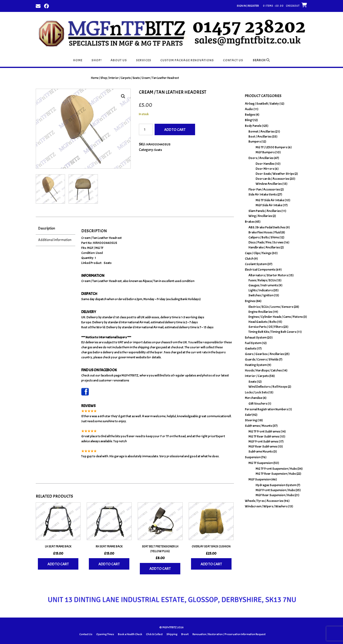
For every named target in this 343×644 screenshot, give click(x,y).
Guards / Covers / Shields (262, 359)
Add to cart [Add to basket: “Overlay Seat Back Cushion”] (211, 564)
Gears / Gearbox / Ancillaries (264, 354)
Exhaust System (256, 337)
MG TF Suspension (261, 463)
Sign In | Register (248, 6)
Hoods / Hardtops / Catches (263, 370)
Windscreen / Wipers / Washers (266, 506)
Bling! (249, 120)
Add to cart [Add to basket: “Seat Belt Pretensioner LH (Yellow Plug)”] (160, 568)
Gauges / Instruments (263, 285)
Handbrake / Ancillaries (264, 247)
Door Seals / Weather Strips (275, 174)
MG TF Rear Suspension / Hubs (276, 474)
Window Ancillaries (269, 184)
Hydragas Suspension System (276, 485)
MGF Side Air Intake (269, 205)
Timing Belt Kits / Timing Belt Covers (272, 332)
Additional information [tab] (55, 240)
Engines (250, 301)
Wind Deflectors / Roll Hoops (268, 387)
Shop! (96, 60)
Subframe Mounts (261, 451)
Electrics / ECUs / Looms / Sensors (271, 307)
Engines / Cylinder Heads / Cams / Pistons (276, 317)
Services (144, 60)
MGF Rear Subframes (263, 446)
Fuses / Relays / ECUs (262, 280)
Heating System (256, 365)
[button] (123, 96)
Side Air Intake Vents (263, 194)
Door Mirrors (265, 169)
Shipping (172, 634)
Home (78, 60)
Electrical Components (260, 270)
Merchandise (254, 398)
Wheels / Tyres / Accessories (264, 501)
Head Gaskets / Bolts (262, 322)
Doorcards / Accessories (272, 179)
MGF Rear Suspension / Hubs (275, 495)
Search (261, 60)
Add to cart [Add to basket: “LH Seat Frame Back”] (58, 564)
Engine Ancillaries (260, 312)
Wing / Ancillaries (260, 216)
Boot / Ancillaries (260, 137)
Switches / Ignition (261, 295)
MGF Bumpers (265, 152)
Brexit (185, 634)
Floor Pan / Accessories (264, 189)
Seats (136, 78)
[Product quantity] (146, 129)
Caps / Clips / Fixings (258, 253)
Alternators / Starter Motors (268, 275)
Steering (251, 420)
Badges (250, 115)
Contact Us (233, 60)
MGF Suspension (260, 479)
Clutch (249, 259)
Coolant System (256, 264)
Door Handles (265, 164)
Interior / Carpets (120, 78)
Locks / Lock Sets (256, 392)
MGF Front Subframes (263, 441)
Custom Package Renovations (187, 60)
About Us (119, 60)
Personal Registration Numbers (266, 409)
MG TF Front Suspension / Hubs (276, 469)
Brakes (250, 222)
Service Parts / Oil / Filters (266, 327)
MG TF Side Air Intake (270, 200)
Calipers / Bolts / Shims (264, 237)
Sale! (248, 415)
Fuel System (253, 343)
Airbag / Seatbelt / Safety (262, 104)
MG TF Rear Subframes (264, 436)
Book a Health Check (130, 634)
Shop (104, 78)
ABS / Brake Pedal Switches (267, 227)
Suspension (253, 457)
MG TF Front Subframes (264, 431)
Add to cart (175, 130)
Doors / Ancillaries (261, 158)
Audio (249, 109)
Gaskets (251, 348)
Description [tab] (47, 228)
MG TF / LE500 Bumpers (271, 147)
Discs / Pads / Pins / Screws (266, 242)
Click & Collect (154, 634)
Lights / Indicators (261, 290)
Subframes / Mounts (258, 426)
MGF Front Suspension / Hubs (275, 490)
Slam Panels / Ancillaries (265, 211)
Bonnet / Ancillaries (262, 131)
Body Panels (253, 126)
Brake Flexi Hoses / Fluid (265, 232)
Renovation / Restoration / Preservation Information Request (229, 634)
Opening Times (105, 634)
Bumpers (255, 142)
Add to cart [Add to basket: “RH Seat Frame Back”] (109, 564)
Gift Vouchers (258, 404)
